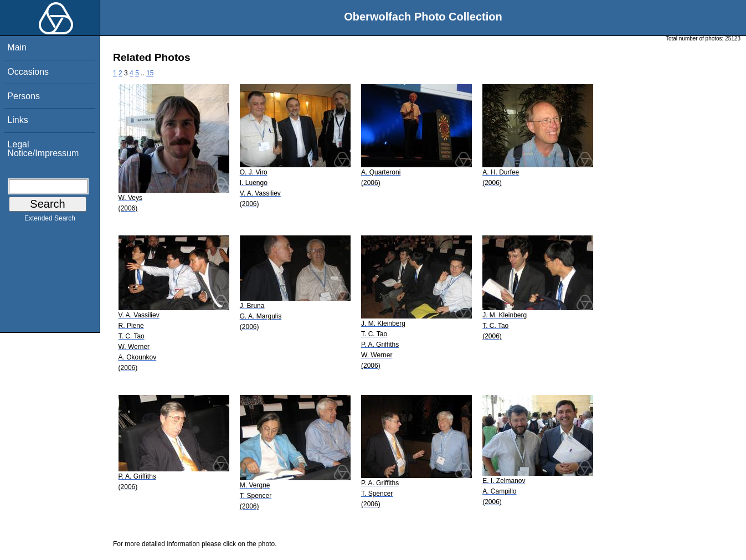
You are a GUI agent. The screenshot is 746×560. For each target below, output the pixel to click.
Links (17, 120)
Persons (24, 96)
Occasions (28, 72)
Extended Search (50, 220)
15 (150, 73)
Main (17, 47)
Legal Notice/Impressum (43, 149)
